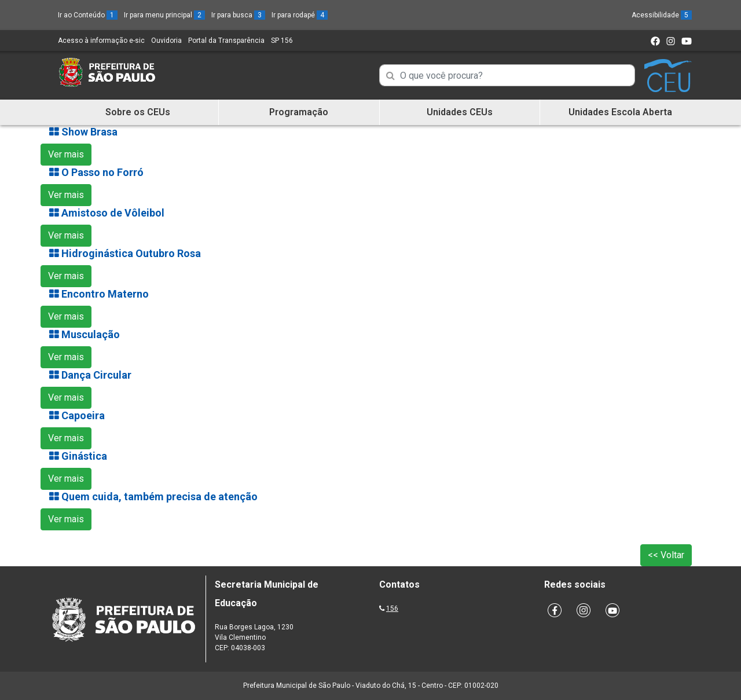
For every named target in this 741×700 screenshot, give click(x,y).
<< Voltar (666, 555)
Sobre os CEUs (138, 112)
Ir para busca (238, 15)
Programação (299, 112)
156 (392, 609)
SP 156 (282, 41)
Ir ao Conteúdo (88, 15)
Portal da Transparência (226, 41)
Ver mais (66, 154)
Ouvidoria (166, 41)
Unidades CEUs (460, 112)
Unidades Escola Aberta (620, 112)
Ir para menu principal (164, 15)
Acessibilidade (662, 15)
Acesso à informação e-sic (101, 41)
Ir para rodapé (300, 15)
